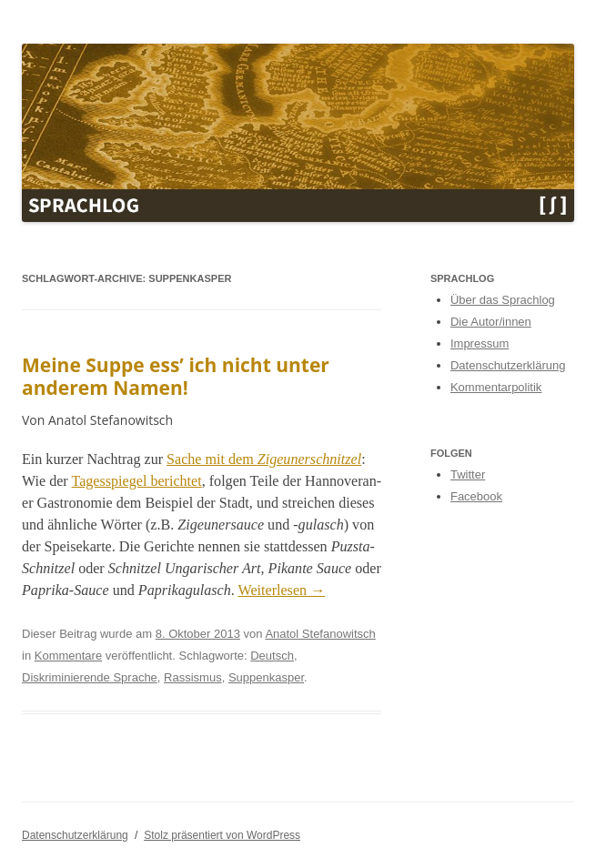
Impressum (480, 343)
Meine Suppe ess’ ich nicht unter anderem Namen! (176, 376)
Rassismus (193, 677)
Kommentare (68, 656)
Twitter (468, 474)
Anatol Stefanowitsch (320, 634)
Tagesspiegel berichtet (136, 481)
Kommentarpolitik (496, 387)
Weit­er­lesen (282, 590)
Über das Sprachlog (503, 300)
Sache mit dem (264, 459)
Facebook (476, 496)
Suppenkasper (266, 677)
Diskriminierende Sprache (90, 677)
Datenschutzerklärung (508, 365)
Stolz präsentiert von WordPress (222, 835)
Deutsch (272, 656)
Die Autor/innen (491, 322)
